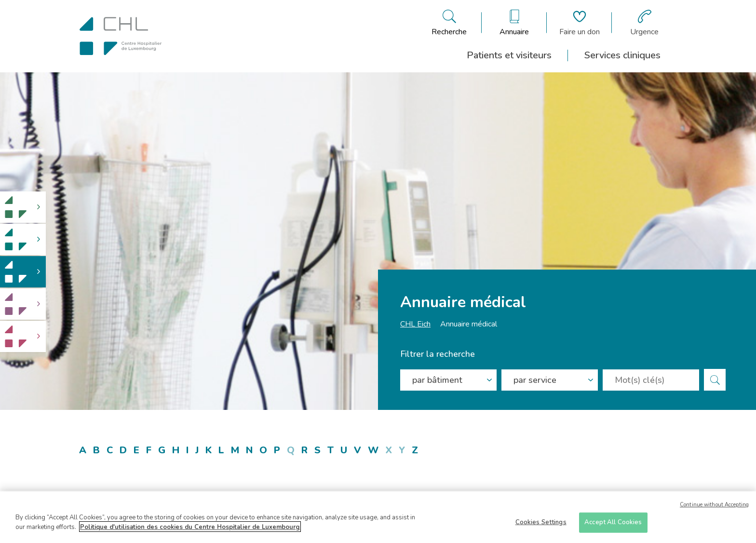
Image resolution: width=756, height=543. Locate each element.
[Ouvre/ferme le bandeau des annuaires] (514, 23)
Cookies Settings (541, 525)
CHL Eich (415, 324)
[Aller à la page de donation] (580, 23)
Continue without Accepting (714, 508)
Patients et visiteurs (509, 55)
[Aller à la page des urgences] (644, 23)
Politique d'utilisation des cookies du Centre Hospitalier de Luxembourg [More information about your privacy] (190, 530)
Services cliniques (622, 55)
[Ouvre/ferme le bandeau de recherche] (449, 23)
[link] (23, 207)
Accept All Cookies (613, 525)
